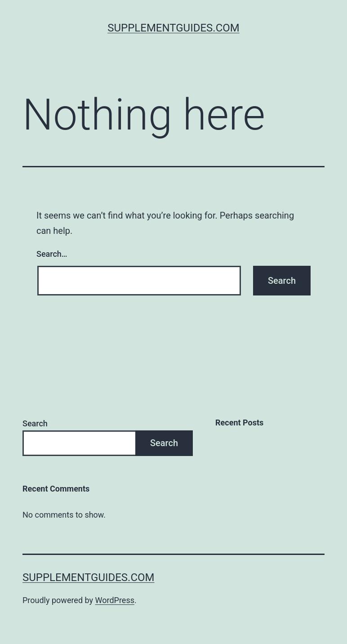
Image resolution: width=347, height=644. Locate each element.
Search (35, 423)
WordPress (115, 600)
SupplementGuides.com (173, 28)
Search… (52, 254)
